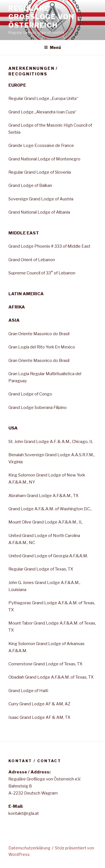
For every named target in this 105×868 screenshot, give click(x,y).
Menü (53, 47)
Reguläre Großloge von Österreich (41, 17)
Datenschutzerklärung (29, 848)
